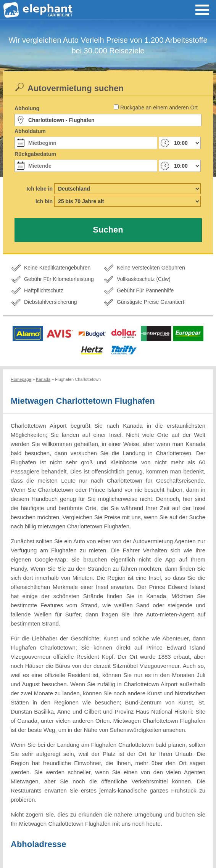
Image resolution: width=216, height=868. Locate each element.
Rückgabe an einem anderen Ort (159, 107)
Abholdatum (30, 131)
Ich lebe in (40, 189)
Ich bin (44, 201)
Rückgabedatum (35, 154)
